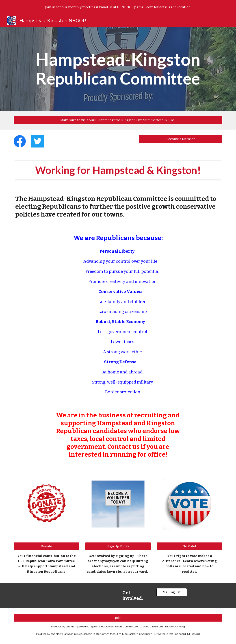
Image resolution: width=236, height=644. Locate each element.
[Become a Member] (181, 139)
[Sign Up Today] (118, 546)
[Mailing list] (172, 592)
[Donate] (47, 546)
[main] (118, 69)
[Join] (118, 618)
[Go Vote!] (189, 546)
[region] (118, 7)
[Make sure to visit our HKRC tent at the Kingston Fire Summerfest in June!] (118, 120)
